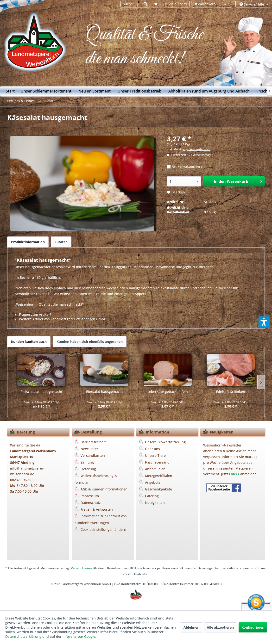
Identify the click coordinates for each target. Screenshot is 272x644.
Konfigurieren (253, 627)
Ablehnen (191, 627)
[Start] (10, 91)
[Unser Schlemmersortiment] (46, 91)
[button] (264, 322)
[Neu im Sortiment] (95, 91)
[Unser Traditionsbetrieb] (140, 91)
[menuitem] (135, 4)
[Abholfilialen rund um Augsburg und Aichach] (209, 91)
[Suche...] (135, 4)
